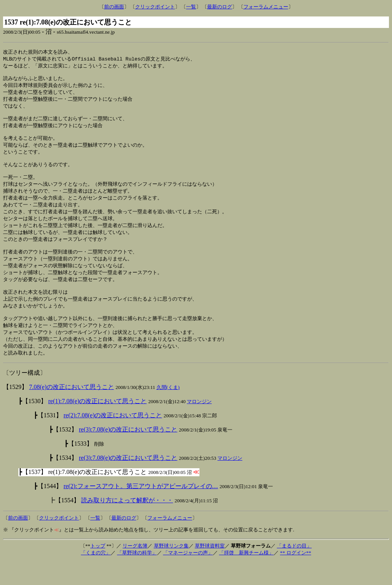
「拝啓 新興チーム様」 (246, 576)
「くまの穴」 (96, 576)
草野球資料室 (210, 569)
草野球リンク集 (171, 569)
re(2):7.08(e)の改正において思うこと (113, 439)
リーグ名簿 (135, 569)
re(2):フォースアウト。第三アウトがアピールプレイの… (141, 510)
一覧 (191, 7)
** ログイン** (295, 576)
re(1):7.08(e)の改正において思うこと (97, 425)
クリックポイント (155, 7)
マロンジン (199, 425)
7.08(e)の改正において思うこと (72, 411)
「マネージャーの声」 (188, 576)
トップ (98, 569)
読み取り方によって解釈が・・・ (127, 524)
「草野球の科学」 (137, 576)
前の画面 (114, 7)
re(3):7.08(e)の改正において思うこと (128, 453)
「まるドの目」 (294, 569)
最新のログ (220, 7)
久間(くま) (168, 411)
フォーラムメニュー (266, 7)
